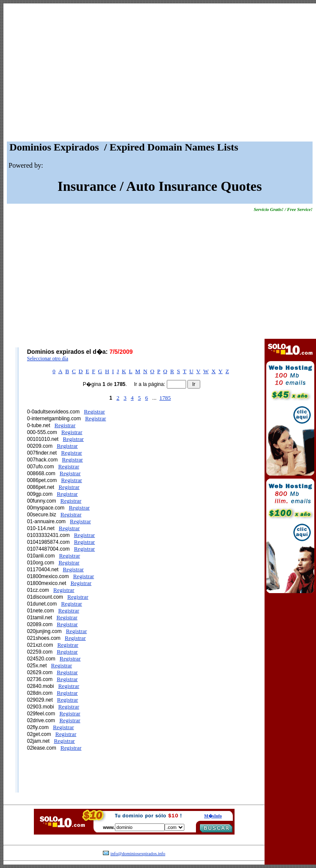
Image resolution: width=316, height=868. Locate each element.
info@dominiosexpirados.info (138, 854)
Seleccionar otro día (48, 359)
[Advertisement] (160, 75)
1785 (165, 398)
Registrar (95, 411)
